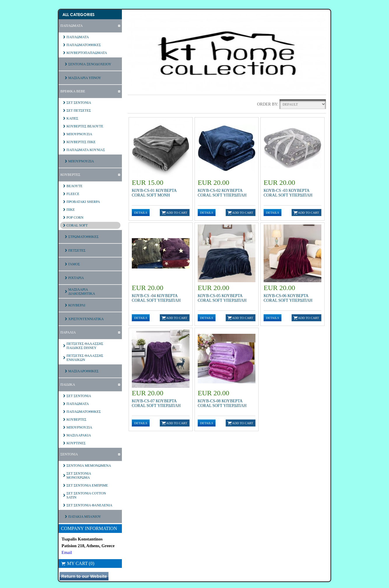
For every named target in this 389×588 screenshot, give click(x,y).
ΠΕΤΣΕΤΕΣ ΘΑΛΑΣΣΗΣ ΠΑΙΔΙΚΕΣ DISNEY (85, 346)
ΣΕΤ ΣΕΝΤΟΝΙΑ (79, 103)
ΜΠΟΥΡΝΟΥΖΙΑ (79, 134)
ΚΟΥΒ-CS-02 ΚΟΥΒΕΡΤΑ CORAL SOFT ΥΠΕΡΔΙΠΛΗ (222, 193)
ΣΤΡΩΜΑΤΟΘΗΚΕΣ (83, 237)
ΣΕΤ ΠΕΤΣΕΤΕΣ (79, 110)
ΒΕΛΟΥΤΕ (75, 186)
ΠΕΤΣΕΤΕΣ (77, 250)
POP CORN (75, 217)
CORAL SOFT (77, 225)
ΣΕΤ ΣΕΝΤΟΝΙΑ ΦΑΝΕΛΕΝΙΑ (89, 505)
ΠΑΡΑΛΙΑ (68, 332)
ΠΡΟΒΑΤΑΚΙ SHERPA (83, 202)
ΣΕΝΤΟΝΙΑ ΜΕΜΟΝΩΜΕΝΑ (89, 466)
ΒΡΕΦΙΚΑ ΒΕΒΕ (73, 91)
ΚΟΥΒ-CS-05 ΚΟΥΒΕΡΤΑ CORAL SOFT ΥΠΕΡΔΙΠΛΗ (222, 298)
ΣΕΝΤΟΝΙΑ (69, 454)
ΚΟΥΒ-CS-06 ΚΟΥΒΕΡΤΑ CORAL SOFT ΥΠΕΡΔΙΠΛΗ (288, 298)
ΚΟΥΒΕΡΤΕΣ (70, 175)
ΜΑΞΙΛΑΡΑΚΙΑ (79, 435)
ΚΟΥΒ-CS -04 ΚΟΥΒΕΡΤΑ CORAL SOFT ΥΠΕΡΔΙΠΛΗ (156, 298)
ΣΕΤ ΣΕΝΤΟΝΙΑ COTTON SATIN (86, 495)
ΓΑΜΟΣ (74, 264)
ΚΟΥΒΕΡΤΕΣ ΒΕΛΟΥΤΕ (85, 126)
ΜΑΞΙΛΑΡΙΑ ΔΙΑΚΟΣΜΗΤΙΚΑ (82, 292)
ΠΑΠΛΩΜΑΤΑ (72, 26)
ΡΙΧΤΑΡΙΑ (76, 278)
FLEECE (73, 194)
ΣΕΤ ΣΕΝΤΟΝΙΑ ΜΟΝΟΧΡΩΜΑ (79, 475)
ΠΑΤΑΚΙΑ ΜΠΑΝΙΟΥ (85, 517)
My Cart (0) (78, 563)
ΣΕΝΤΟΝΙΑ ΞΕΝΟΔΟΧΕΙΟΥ (90, 64)
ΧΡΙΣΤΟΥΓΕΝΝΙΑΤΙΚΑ (86, 319)
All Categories (78, 14)
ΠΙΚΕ (71, 210)
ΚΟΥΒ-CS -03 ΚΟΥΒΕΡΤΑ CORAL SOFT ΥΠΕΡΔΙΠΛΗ (288, 193)
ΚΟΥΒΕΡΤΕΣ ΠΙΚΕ (81, 142)
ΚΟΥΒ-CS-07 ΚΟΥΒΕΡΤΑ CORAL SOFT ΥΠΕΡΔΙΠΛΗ (156, 403)
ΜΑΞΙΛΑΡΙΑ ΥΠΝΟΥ (85, 78)
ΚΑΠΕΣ (72, 118)
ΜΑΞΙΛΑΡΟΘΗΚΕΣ (83, 371)
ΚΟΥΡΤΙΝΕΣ (76, 443)
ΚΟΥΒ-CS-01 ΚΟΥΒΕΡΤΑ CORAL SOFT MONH (154, 193)
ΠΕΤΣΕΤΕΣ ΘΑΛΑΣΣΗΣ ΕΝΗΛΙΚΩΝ (85, 358)
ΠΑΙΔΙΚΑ (68, 385)
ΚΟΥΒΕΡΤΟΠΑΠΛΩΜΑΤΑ (87, 53)
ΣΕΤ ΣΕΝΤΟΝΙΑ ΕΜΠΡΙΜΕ (87, 485)
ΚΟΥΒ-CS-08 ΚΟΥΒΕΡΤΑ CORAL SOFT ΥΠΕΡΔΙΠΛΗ (222, 403)
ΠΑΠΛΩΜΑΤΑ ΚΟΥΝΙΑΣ (86, 150)
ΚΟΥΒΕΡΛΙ (77, 305)
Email (67, 552)
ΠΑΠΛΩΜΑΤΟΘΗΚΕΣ (84, 45)
